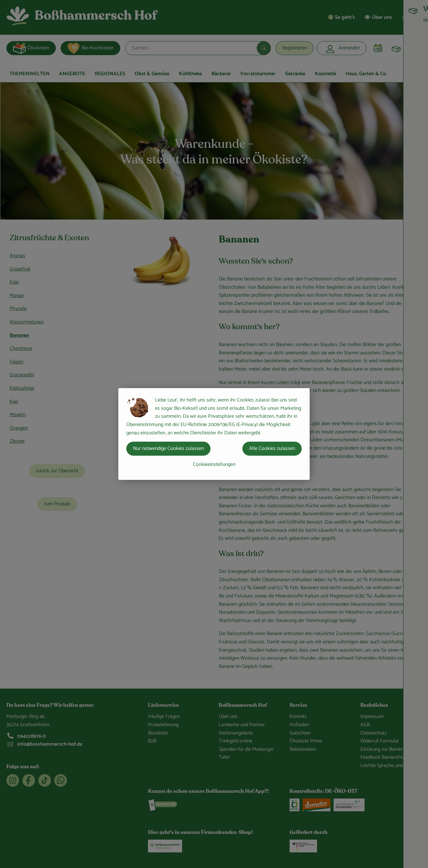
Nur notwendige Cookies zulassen (168, 448)
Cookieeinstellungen (214, 464)
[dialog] (214, 434)
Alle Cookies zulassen (272, 448)
